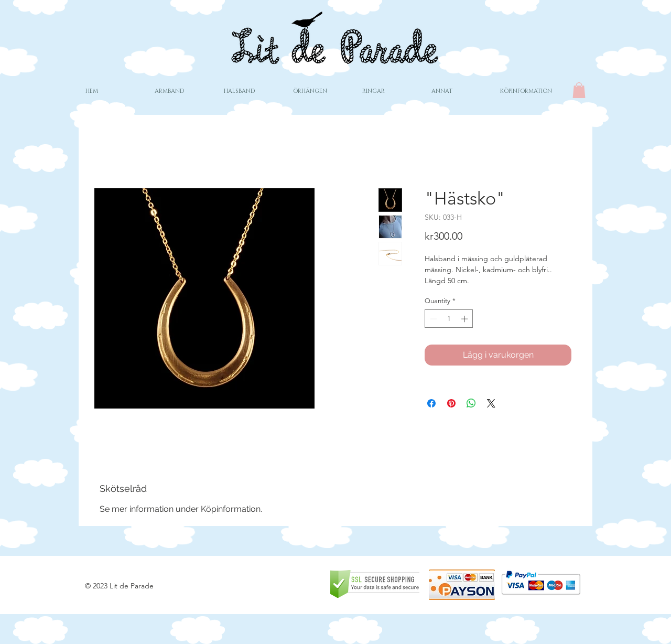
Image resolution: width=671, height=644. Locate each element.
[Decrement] (432, 319)
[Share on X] (491, 403)
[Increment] (466, 319)
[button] (579, 90)
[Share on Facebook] (431, 403)
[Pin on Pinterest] (451, 403)
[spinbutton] (449, 319)
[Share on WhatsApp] (471, 403)
